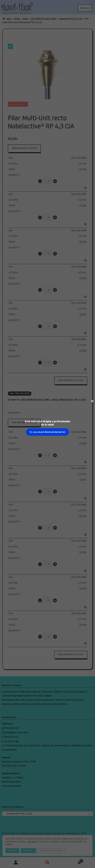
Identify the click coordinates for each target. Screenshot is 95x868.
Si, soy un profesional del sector (48, 55)
